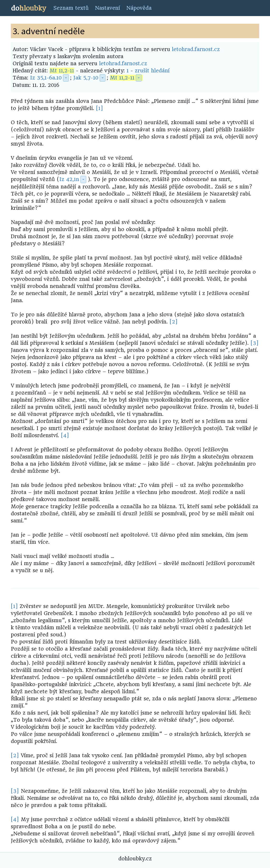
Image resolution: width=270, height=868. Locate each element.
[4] (65, 435)
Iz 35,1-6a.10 (46, 78)
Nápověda (139, 8)
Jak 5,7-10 (86, 78)
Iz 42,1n (69, 179)
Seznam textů (71, 8)
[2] (174, 322)
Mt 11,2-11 (62, 71)
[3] (255, 343)
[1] (100, 108)
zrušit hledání (152, 71)
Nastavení (107, 8)
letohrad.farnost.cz (196, 49)
